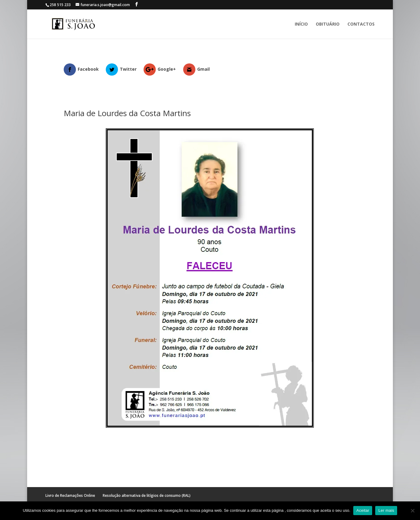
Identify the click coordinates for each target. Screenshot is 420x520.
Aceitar (363, 510)
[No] (412, 511)
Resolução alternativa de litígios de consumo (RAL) (147, 495)
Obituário (328, 24)
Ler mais (386, 510)
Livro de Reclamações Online (70, 495)
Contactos (361, 24)
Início (301, 24)
